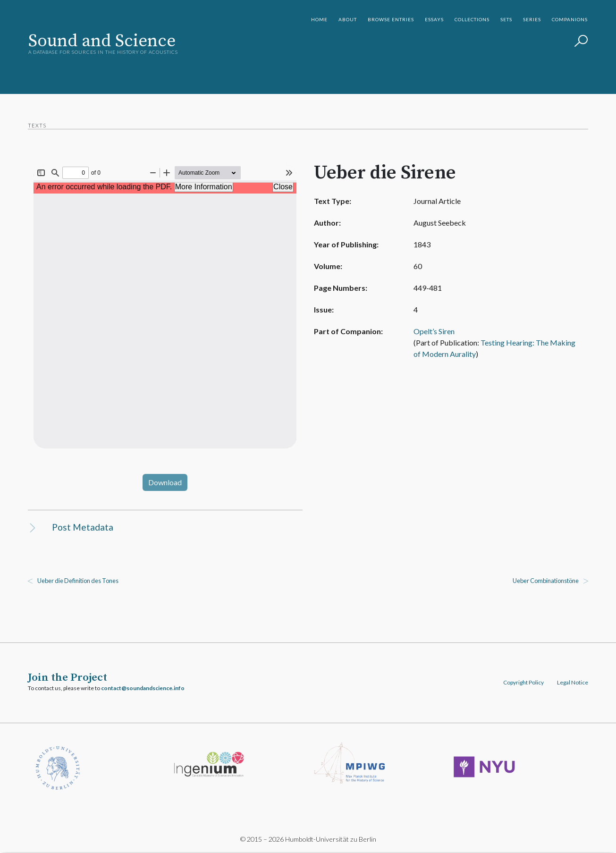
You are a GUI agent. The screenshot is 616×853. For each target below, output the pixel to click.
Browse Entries (391, 19)
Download (165, 482)
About (348, 19)
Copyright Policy (523, 683)
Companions (570, 19)
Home (319, 19)
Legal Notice (572, 683)
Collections (472, 19)
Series (532, 19)
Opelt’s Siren (429, 331)
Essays (434, 19)
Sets (506, 19)
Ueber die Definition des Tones (78, 581)
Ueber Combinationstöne (545, 581)
